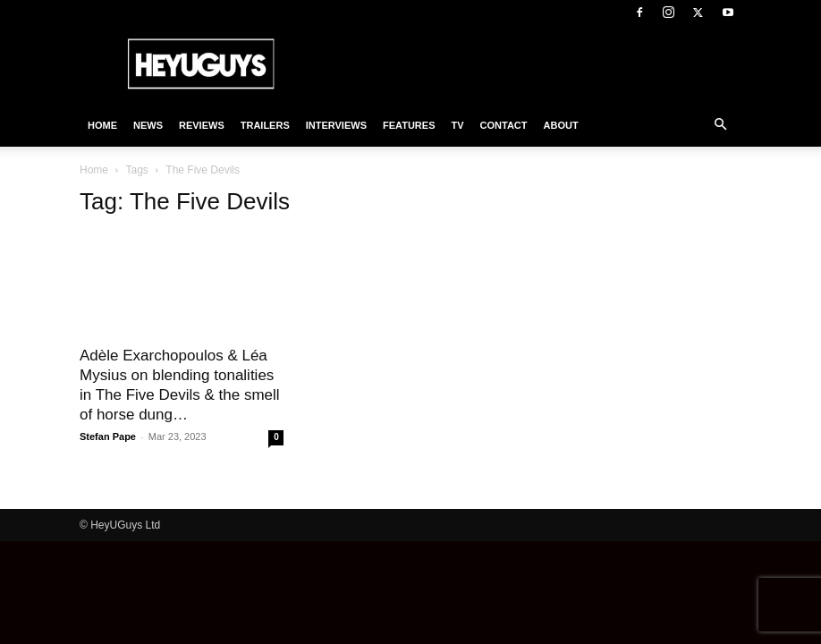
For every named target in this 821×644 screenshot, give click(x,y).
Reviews (202, 125)
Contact (504, 125)
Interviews (336, 125)
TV (457, 125)
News (148, 125)
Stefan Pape (108, 436)
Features (409, 125)
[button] (720, 125)
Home (102, 125)
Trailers (265, 125)
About (561, 125)
